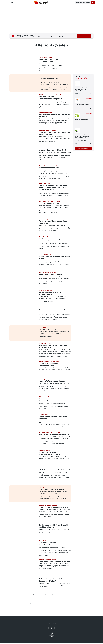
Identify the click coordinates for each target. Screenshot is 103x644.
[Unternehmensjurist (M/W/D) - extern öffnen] (91, 125)
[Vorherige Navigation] (9, 9)
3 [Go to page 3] (40, 595)
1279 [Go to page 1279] (47, 595)
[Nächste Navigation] (94, 9)
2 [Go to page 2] (37, 595)
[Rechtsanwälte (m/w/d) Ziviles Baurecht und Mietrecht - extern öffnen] (91, 94)
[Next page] (52, 595)
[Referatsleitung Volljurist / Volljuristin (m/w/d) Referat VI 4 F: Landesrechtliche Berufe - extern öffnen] (91, 144)
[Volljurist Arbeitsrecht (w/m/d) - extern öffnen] (91, 109)
